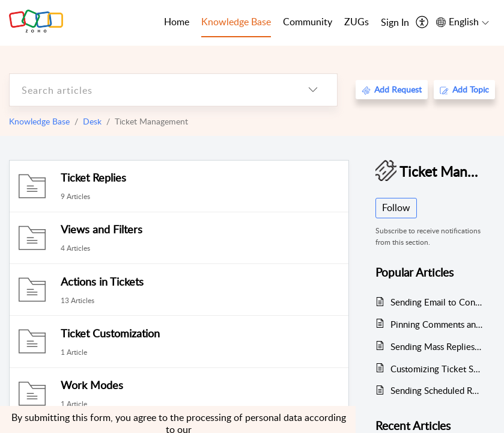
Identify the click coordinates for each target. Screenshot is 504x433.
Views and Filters (102, 229)
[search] (149, 90)
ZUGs (357, 22)
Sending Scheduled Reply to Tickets (437, 390)
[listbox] (313, 90)
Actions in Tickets (102, 281)
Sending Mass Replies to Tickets (437, 346)
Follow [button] (396, 207)
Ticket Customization (110, 333)
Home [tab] (177, 22)
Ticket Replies (93, 177)
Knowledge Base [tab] (236, 22)
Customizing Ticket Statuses (437, 369)
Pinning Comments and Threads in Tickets (437, 324)
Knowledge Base (39, 121)
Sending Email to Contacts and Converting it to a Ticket (437, 302)
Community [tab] (308, 22)
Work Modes (92, 385)
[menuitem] (395, 23)
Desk (92, 121)
